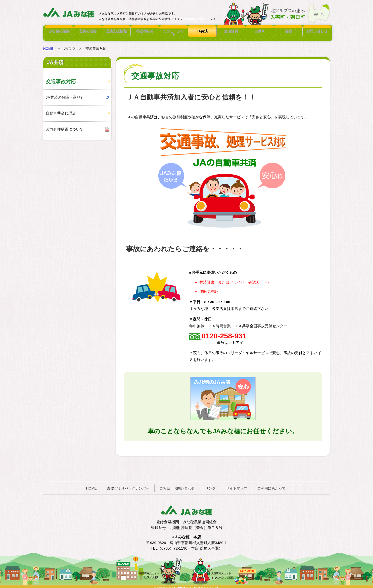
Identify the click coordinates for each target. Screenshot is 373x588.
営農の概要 (88, 31)
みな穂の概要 (59, 31)
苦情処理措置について (65, 126)
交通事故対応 (61, 78)
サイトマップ (237, 485)
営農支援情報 (116, 31)
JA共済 (202, 31)
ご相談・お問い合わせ (177, 485)
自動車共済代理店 (61, 110)
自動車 (260, 31)
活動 (288, 31)
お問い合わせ (317, 31)
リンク (210, 485)
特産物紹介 (145, 31)
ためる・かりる (174, 31)
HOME (48, 45)
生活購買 (231, 31)
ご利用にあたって (271, 485)
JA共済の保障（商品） (65, 94)
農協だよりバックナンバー (128, 485)
